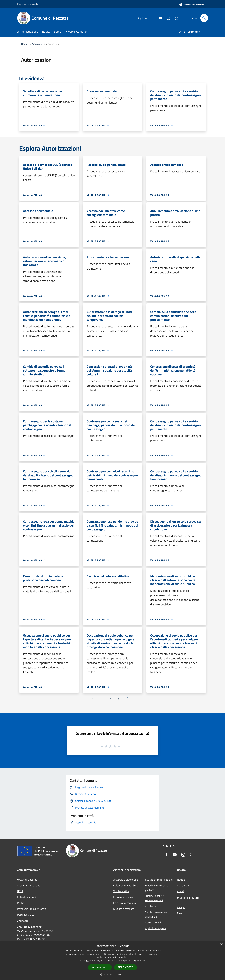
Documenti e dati (27, 915)
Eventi (181, 913)
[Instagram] (167, 18)
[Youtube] (159, 18)
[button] (113, 974)
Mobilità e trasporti (124, 909)
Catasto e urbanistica (125, 903)
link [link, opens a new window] (144, 960)
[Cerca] (204, 18)
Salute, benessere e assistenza (156, 914)
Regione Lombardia (28, 4)
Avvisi (180, 891)
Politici (21, 903)
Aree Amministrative (29, 885)
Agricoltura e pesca (156, 928)
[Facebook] (151, 18)
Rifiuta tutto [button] (125, 967)
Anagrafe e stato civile (126, 880)
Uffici (20, 891)
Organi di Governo (27, 880)
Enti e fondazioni (26, 897)
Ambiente (151, 906)
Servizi (36, 44)
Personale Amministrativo (32, 909)
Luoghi (181, 907)
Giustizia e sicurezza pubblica (156, 888)
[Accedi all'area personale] (192, 4)
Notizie (181, 880)
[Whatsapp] (175, 18)
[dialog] (112, 961)
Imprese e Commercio (125, 897)
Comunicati (183, 885)
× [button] (221, 945)
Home (24, 44)
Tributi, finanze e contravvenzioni (154, 898)
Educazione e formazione (159, 880)
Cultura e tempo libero (126, 885)
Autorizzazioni (153, 922)
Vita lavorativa (121, 891)
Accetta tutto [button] (100, 967)
